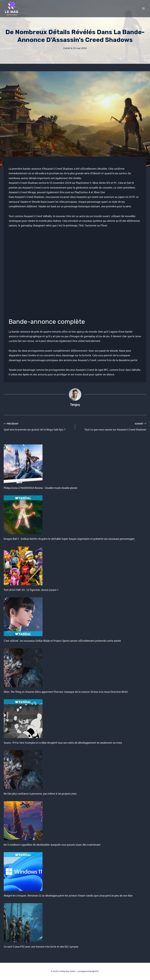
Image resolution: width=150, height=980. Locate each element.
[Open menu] (143, 8)
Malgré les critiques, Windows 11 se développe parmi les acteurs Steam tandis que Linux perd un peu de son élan (68, 896)
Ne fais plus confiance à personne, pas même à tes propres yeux (40, 794)
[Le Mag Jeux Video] (11, 9)
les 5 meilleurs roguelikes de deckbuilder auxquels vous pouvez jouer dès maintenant (52, 845)
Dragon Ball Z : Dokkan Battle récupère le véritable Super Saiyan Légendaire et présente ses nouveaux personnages (69, 539)
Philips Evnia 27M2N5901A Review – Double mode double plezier (41, 488)
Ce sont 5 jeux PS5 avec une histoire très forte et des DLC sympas (41, 947)
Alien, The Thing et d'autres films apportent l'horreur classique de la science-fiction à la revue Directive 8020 (66, 692)
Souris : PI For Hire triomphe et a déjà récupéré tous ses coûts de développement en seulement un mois (63, 743)
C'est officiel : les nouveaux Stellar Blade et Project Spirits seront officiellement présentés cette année (62, 641)
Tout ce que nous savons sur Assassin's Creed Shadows (112, 426)
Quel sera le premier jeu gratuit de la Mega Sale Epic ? (38, 426)
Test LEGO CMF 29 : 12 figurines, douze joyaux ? (31, 590)
